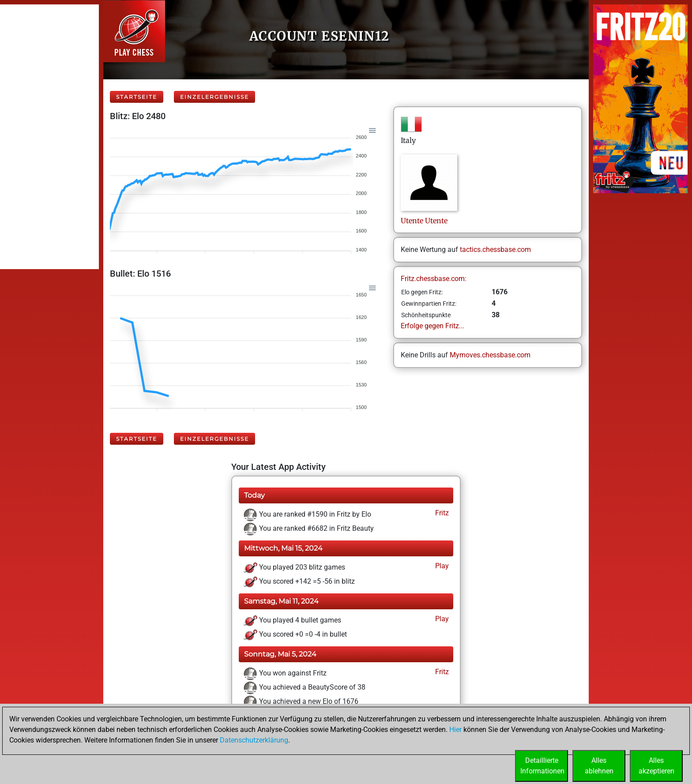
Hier (455, 730)
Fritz (441, 513)
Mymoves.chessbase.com (490, 355)
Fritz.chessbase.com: (434, 279)
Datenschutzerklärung (254, 740)
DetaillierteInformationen (542, 766)
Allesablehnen (599, 766)
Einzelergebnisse (214, 97)
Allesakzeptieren (656, 766)
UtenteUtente (424, 221)
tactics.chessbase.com (495, 249)
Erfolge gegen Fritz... (432, 326)
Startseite (137, 97)
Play (441, 566)
